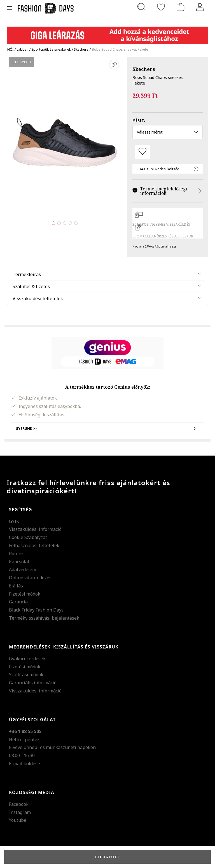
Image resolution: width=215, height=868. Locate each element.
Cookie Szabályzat (28, 537)
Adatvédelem (23, 570)
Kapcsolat (19, 562)
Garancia (18, 602)
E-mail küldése (24, 764)
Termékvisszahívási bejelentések (44, 618)
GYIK (14, 521)
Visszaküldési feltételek (38, 298)
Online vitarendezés (30, 578)
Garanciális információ (33, 683)
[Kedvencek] (161, 7)
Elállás (16, 586)
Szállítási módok (26, 675)
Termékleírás (27, 274)
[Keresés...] (141, 7)
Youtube (18, 820)
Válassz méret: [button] (168, 132)
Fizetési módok (25, 594)
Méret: (139, 121)
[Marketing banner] (107, 33)
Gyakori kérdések (27, 659)
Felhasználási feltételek (34, 545)
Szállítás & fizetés (31, 286)
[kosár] (181, 7)
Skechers (144, 69)
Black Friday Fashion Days (36, 610)
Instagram (20, 812)
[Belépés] (200, 7)
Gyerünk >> (107, 428)
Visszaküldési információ (35, 529)
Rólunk (16, 554)
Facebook (19, 804)
